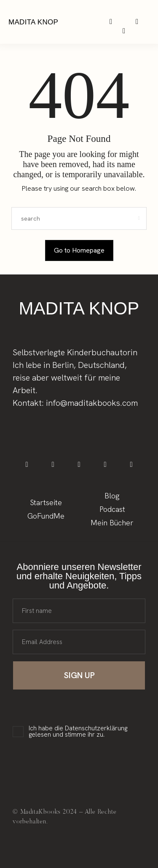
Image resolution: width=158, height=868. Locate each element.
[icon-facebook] (27, 465)
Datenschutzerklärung (96, 728)
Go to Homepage (79, 250)
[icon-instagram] (111, 22)
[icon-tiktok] (79, 465)
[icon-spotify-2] (137, 22)
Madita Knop (33, 22)
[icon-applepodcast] (124, 31)
